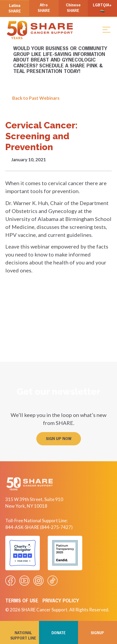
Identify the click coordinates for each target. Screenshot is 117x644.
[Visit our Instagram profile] (38, 581)
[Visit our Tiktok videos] (53, 581)
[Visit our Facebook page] (10, 581)
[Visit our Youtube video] (24, 581)
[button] (106, 29)
